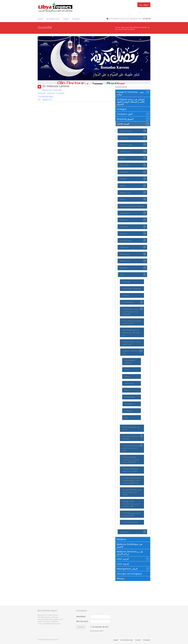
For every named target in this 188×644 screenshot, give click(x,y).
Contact (66, 19)
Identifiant (81, 616)
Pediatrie (126, 295)
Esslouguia (129, 411)
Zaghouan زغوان (133, 131)
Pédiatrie (121, 539)
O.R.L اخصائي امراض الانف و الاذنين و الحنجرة (132, 322)
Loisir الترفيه (133, 559)
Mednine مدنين (133, 192)
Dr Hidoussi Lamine (56, 86)
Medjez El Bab (130, 397)
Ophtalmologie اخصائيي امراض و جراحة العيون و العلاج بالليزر (132, 311)
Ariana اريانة (133, 532)
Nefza (127, 390)
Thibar (127, 370)
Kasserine (133, 227)
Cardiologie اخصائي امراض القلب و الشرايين (132, 514)
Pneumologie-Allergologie (132, 289)
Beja (131, 27)
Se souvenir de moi (100, 627)
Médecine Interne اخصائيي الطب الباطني (132, 343)
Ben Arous (133, 268)
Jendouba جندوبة (133, 240)
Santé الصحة (125, 27)
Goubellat (129, 404)
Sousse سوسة (133, 151)
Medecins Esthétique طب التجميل (129, 545)
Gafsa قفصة (133, 247)
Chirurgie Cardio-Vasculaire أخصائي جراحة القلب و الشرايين (131, 504)
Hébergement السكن (133, 569)
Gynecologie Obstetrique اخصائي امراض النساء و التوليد (132, 448)
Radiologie (126, 282)
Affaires (120, 579)
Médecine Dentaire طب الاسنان (131, 428)
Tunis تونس (133, 138)
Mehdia (133, 186)
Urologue (121, 109)
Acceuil (40, 19)
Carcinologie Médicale (130, 522)
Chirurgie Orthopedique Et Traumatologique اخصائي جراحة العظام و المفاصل (132, 480)
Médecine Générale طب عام (133, 352)
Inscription (76, 19)
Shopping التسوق (133, 119)
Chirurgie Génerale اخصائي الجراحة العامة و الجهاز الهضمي (132, 492)
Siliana (133, 158)
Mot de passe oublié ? (97, 631)
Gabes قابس (133, 254)
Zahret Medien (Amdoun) (130, 362)
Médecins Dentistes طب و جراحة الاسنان (130, 553)
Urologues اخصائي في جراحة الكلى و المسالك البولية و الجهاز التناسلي (131, 102)
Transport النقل (133, 114)
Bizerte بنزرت (133, 261)
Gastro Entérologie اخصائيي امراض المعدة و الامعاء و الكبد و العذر (130, 460)
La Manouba (133, 213)
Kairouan (133, 233)
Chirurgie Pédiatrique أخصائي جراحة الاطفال (130, 470)
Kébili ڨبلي (133, 220)
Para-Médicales (132, 302)
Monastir (133, 179)
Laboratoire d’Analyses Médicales (132, 206)
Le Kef (133, 199)
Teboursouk (129, 383)
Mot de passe (82, 621)
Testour (127, 376)
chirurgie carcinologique (129, 574)
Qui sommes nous (53, 19)
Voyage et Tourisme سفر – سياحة (133, 93)
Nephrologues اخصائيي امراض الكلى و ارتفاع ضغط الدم (131, 332)
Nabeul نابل (133, 172)
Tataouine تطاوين (133, 144)
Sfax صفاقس (133, 165)
